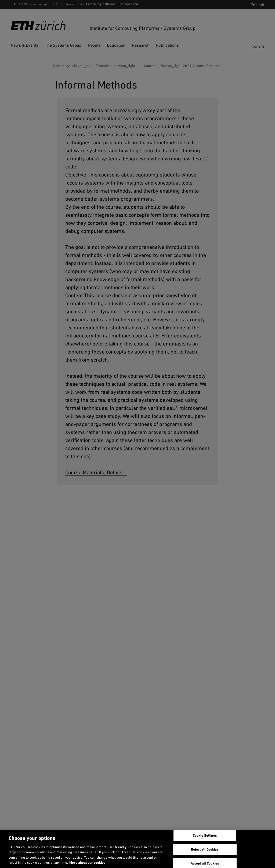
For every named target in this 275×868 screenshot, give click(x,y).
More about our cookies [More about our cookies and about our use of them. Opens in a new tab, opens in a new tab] (87, 863)
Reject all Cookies (205, 849)
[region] (137, 849)
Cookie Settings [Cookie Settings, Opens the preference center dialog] (205, 836)
